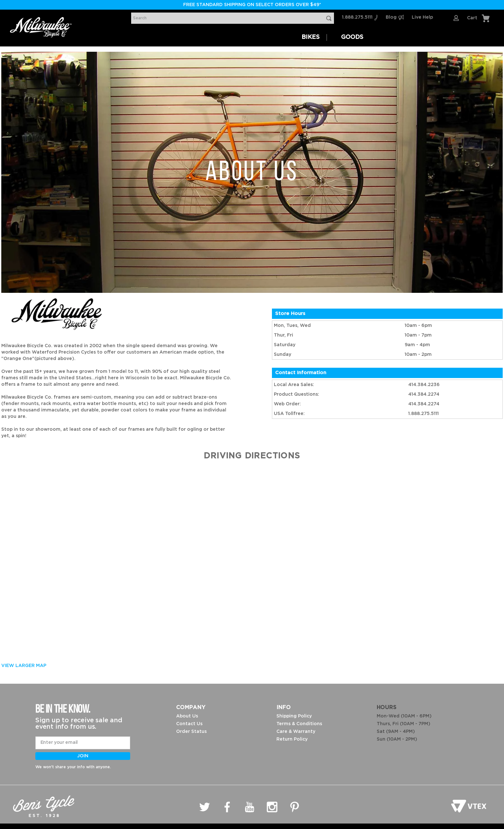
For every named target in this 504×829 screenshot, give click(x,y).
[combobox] (233, 18)
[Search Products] (330, 18)
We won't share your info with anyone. (73, 767)
